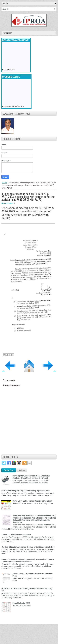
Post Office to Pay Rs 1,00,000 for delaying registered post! (26, 491)
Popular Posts (9, 470)
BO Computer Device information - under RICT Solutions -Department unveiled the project (31, 477)
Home (5, 183)
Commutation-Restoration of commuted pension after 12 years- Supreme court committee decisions (28, 560)
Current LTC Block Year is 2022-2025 (16, 535)
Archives (22, 470)
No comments (7, 203)
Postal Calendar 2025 (21, 603)
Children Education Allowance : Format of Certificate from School (28, 547)
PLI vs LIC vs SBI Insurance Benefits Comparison (32, 501)
